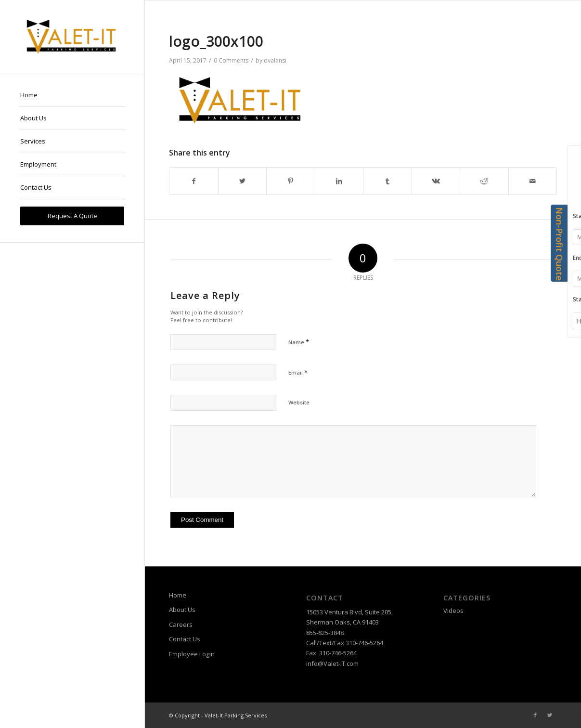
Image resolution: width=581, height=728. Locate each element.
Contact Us (185, 639)
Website (299, 402)
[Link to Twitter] (550, 715)
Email (298, 372)
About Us (182, 610)
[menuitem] (72, 95)
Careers (181, 624)
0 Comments (231, 60)
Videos (453, 611)
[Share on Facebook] (194, 181)
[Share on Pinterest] (291, 181)
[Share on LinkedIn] (339, 181)
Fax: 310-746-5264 (331, 653)
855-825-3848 (325, 633)
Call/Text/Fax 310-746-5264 (345, 643)
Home (178, 595)
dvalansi (275, 60)
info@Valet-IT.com (332, 663)
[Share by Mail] (533, 181)
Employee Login (192, 654)
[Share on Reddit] (484, 181)
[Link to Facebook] (535, 715)
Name (299, 342)
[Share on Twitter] (243, 181)
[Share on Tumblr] (387, 181)
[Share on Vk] (436, 181)
